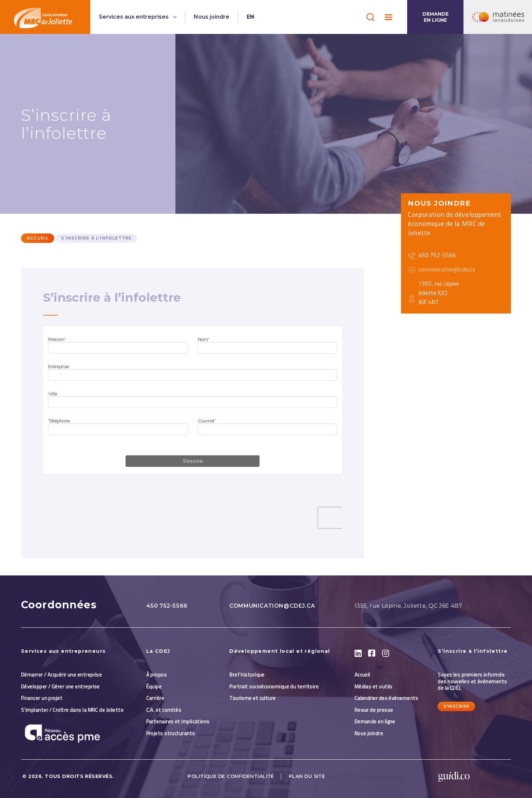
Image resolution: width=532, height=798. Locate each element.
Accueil (38, 238)
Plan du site (307, 776)
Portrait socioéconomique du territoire (274, 687)
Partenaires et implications (178, 721)
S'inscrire (457, 706)
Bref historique (247, 675)
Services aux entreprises (134, 17)
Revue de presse (374, 710)
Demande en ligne (435, 17)
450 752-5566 (167, 606)
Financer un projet (42, 698)
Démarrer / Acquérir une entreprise (61, 675)
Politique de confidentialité (231, 776)
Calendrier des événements (386, 698)
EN (250, 17)
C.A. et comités (164, 710)
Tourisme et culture (253, 698)
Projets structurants (171, 733)
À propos (157, 675)
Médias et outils (374, 687)
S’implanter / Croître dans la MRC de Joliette (72, 710)
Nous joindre (212, 17)
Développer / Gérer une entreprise (60, 687)
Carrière (155, 698)
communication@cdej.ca (272, 606)
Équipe (154, 687)
